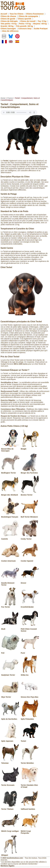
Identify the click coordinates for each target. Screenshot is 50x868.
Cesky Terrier (30, 538)
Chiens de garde (8, 19)
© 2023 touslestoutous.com (12, 858)
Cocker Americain (10, 560)
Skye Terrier (10, 696)
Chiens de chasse (8, 16)
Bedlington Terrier (10, 472)
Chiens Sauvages (8, 28)
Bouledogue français (10, 516)
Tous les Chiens (17, 14)
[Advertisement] (25, 70)
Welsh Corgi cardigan (10, 830)
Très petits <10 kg (9, 23)
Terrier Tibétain (10, 808)
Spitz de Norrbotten (10, 718)
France (10, 98)
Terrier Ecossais (10, 784)
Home (3, 98)
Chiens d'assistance (35, 14)
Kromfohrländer (30, 606)
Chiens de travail (28, 21)
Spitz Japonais (10, 740)
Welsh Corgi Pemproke (30, 831)
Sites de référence (10, 31)
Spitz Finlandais (30, 718)
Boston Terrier (30, 494)
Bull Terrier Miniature (30, 516)
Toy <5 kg (42, 21)
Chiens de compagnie (28, 16)
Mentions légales (8, 866)
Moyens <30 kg (40, 23)
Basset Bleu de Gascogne (10, 449)
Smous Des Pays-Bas (30, 696)
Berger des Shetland (10, 494)
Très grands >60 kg (24, 26)
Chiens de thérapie (9, 21)
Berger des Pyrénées (30, 472)
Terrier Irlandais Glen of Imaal (30, 785)
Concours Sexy (25, 28)
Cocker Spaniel (30, 560)
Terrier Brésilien (30, 762)
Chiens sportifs (25, 19)
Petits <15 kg (25, 23)
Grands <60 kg (7, 26)
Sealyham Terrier (10, 674)
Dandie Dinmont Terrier (10, 583)
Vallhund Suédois (30, 808)
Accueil (4, 14)
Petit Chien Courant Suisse (30, 629)
